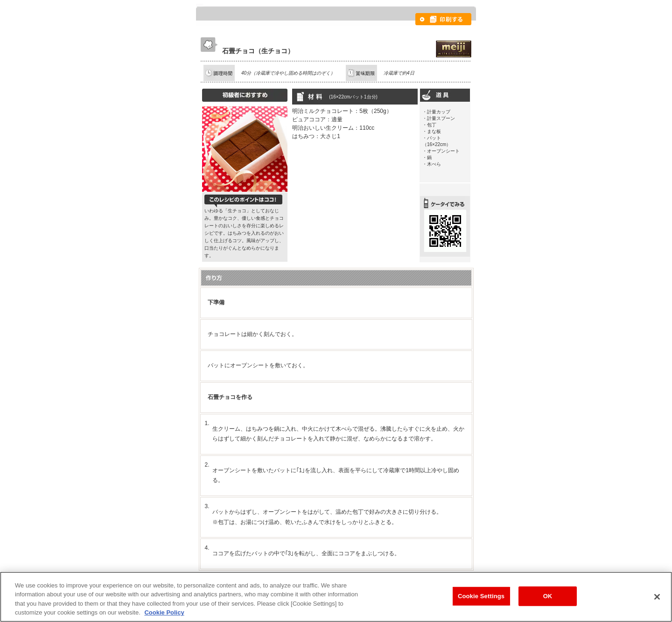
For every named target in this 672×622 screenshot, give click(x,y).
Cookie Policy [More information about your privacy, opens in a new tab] (164, 612)
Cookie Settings (481, 596)
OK (548, 596)
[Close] (657, 597)
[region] (336, 597)
